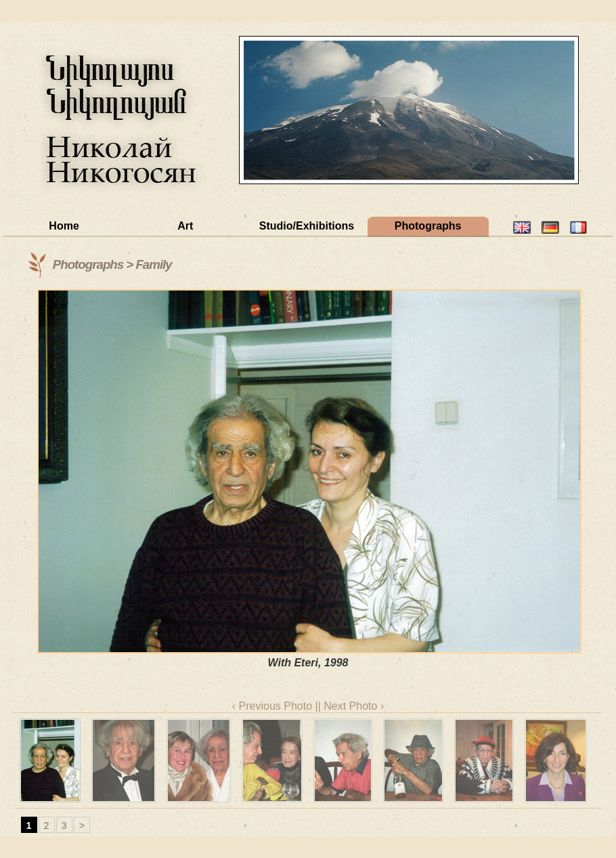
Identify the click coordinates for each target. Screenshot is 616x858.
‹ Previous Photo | (275, 706)
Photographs (428, 226)
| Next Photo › (351, 706)
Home (64, 226)
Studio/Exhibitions (307, 226)
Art (185, 226)
